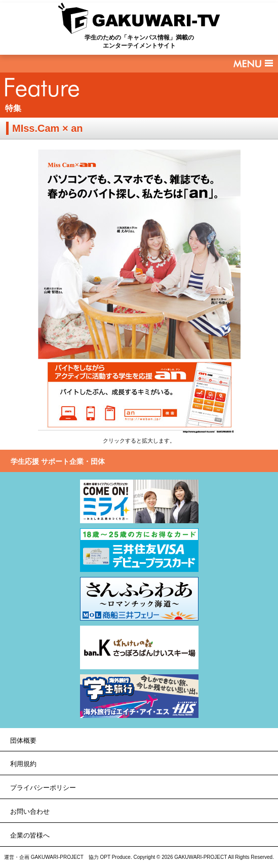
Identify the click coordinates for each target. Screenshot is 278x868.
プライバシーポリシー (43, 788)
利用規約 (23, 764)
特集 (13, 108)
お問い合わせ (30, 811)
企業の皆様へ (30, 835)
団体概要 (23, 740)
